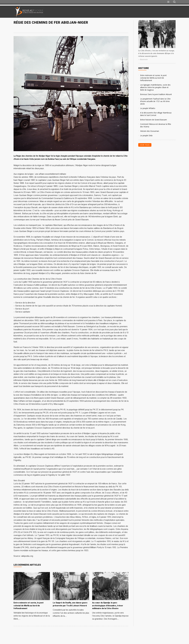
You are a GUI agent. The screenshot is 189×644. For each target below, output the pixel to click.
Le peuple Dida (146, 135)
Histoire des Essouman (150, 131)
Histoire (144, 68)
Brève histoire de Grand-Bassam (153, 120)
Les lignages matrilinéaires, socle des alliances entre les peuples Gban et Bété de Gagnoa (155, 87)
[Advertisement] (146, 12)
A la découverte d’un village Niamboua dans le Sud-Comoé (156, 114)
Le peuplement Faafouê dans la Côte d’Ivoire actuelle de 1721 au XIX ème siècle (155, 101)
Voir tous (145, 145)
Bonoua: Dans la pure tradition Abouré (156, 94)
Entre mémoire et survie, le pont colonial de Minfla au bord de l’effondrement (153, 78)
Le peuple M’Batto (148, 108)
